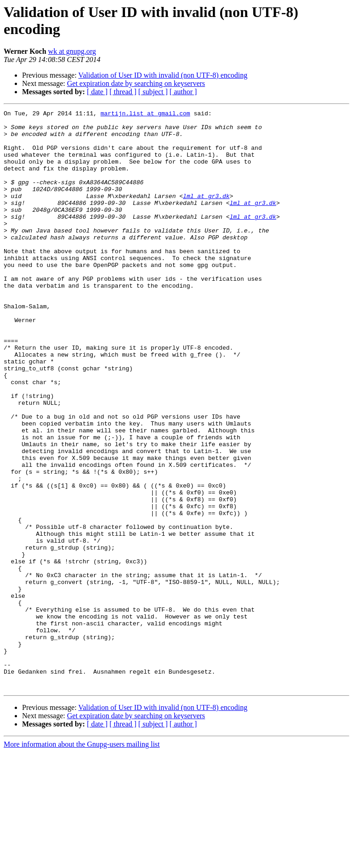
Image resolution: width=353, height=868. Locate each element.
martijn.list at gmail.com (145, 114)
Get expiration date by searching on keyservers (136, 83)
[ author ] (183, 92)
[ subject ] (153, 92)
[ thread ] (123, 92)
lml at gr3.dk (206, 214)
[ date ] (97, 92)
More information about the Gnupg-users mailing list (82, 860)
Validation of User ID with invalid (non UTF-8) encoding (163, 75)
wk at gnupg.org (72, 51)
